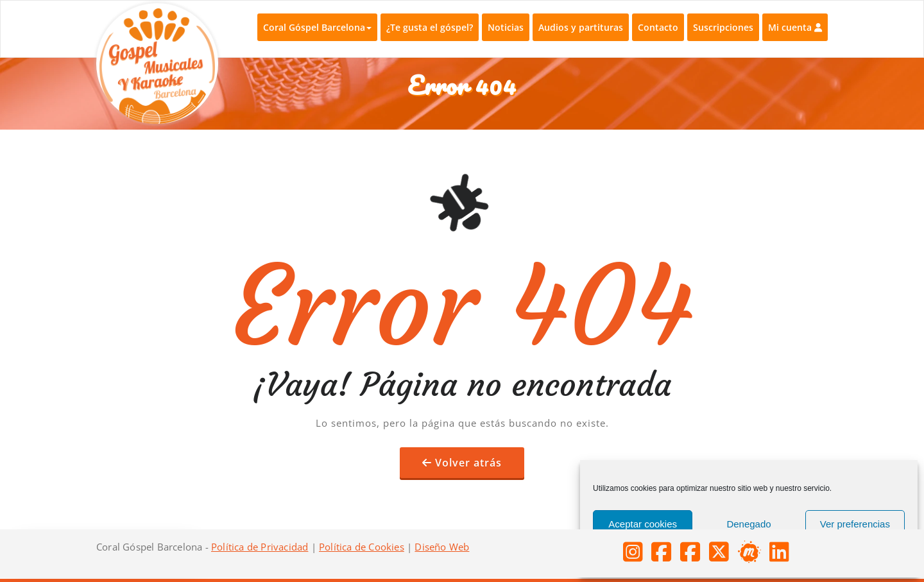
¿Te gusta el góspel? (430, 27)
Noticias (506, 27)
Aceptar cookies (643, 524)
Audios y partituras (581, 27)
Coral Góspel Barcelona (317, 27)
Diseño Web (442, 547)
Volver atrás (468, 463)
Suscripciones (723, 27)
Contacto (658, 27)
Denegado (749, 524)
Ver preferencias (855, 524)
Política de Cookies (362, 547)
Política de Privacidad (260, 547)
